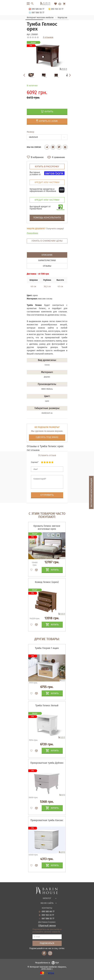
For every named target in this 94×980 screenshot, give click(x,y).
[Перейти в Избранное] (55, 4)
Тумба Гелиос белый (47, 705)
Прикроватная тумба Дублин (47, 763)
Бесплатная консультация (91, 492)
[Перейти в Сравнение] (60, 4)
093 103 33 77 (48, 915)
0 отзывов (48, 37)
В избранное (37, 157)
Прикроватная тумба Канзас (47, 820)
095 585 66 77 (48, 912)
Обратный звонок (47, 926)
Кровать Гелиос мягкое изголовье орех (47, 527)
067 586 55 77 (48, 919)
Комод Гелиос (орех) (47, 582)
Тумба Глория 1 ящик (47, 648)
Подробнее (32, 233)
